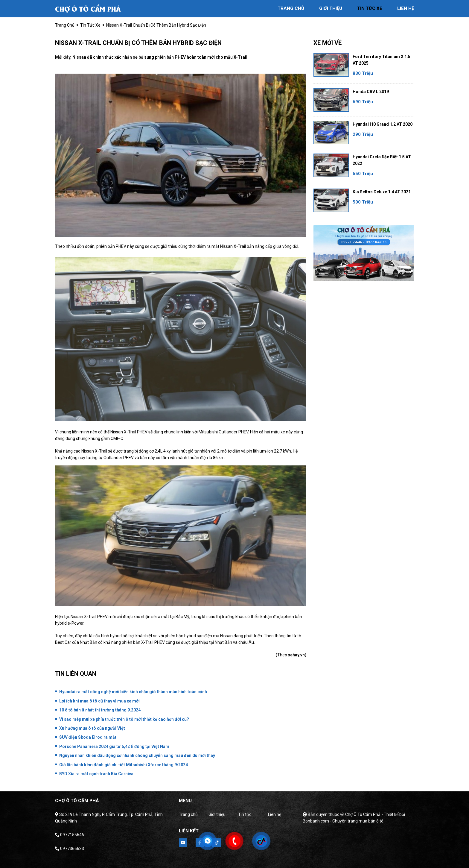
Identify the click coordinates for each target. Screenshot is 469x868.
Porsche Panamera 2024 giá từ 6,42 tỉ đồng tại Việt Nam (114, 746)
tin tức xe (370, 8)
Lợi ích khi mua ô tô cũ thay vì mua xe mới (99, 701)
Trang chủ (188, 814)
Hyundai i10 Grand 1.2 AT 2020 (383, 124)
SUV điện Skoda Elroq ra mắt (88, 737)
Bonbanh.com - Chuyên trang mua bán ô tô (343, 821)
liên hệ (406, 8)
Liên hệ (275, 814)
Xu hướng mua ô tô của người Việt (92, 728)
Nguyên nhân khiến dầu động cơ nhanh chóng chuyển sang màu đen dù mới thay (137, 755)
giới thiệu (331, 8)
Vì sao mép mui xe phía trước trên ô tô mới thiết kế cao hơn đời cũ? (124, 719)
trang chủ (291, 8)
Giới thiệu (217, 814)
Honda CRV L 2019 (371, 92)
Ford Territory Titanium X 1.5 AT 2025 (382, 60)
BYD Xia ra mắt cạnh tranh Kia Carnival (97, 774)
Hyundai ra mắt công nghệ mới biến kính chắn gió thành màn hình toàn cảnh (133, 692)
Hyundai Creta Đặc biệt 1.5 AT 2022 (382, 160)
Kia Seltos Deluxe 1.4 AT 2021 (382, 192)
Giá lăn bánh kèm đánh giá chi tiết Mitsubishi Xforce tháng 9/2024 (124, 765)
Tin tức (245, 814)
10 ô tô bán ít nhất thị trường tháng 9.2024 (100, 710)
